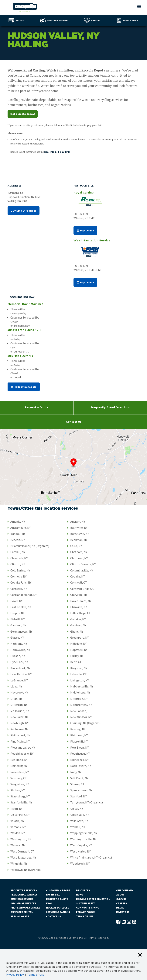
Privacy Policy (86, 912)
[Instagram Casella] (129, 922)
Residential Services (24, 895)
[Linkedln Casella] (124, 922)
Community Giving (88, 908)
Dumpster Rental (22, 912)
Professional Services (25, 908)
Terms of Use (84, 917)
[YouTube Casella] (134, 922)
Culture (121, 899)
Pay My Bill (53, 895)
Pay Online (85, 231)
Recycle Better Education (93, 899)
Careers (121, 904)
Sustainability (85, 904)
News (80, 895)
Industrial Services (23, 904)
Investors (123, 912)
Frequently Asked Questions (110, 408)
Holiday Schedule (24, 387)
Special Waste (20, 917)
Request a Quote (37, 408)
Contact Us (74, 422)
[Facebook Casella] (118, 922)
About (120, 895)
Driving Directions (24, 211)
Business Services (22, 899)
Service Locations (58, 912)
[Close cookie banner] (140, 955)
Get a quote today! (23, 114)
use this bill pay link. (57, 152)
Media (120, 908)
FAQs (49, 904)
